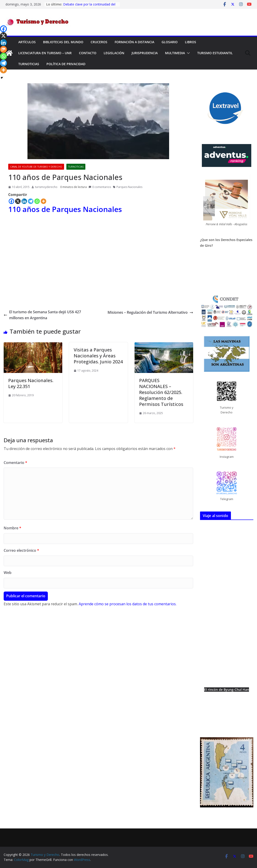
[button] (187, 53)
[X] (18, 201)
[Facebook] (11, 201)
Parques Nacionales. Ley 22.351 (31, 383)
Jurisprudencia (145, 53)
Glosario (170, 42)
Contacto (88, 53)
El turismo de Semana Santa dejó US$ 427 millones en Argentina (42, 315)
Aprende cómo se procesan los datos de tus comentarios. (128, 604)
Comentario (15, 463)
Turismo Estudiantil (215, 53)
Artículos (27, 42)
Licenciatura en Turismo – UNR (45, 53)
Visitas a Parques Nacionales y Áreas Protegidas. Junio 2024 (98, 356)
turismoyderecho (46, 187)
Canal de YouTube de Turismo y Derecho (36, 167)
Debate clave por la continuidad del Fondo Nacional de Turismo (89, 7)
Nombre (12, 528)
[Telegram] (31, 201)
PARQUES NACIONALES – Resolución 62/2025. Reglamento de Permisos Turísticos (161, 392)
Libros (191, 42)
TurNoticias (29, 64)
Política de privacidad (66, 64)
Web (8, 573)
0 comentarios (100, 187)
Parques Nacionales (129, 187)
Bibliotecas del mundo (63, 42)
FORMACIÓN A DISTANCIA (134, 42)
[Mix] (3, 49)
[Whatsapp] (37, 201)
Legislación (114, 53)
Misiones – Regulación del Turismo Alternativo (150, 312)
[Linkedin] (24, 201)
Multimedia (175, 53)
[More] (43, 201)
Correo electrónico (21, 550)
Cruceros (99, 42)
